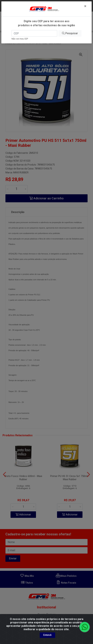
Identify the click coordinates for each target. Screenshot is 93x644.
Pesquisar (70, 33)
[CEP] (34, 33)
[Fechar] (85, 6)
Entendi (47, 635)
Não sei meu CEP (20, 39)
